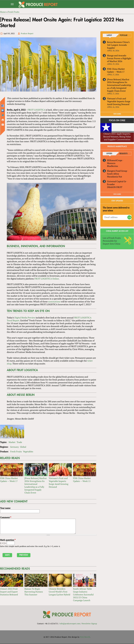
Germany (14, 447)
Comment (6, 518)
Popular (124, 35)
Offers (109, 154)
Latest (109, 35)
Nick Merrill (85, 637)
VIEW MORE (117, 114)
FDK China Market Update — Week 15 (82, 480)
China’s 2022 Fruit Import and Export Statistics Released (9, 592)
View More (117, 194)
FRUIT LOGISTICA (36, 110)
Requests (124, 154)
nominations (54, 302)
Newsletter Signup (89, 624)
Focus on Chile (117, 121)
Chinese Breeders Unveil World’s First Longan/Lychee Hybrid (59, 592)
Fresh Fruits (16, 452)
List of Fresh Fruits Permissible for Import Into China (112, 241)
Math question (8, 540)
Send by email (3, 125)
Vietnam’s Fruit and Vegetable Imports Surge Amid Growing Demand (58, 483)
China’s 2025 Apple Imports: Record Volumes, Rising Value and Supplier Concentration (117, 137)
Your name (5, 508)
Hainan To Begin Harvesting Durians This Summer (36, 592)
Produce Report (27, 33)
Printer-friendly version (3, 120)
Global (23, 447)
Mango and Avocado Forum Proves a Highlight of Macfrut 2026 (119, 58)
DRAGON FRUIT (115, 187)
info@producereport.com (70, 624)
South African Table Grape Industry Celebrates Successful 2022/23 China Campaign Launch (83, 595)
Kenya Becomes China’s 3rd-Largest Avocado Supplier (118, 45)
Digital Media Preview (25, 318)
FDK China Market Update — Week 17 (9, 480)
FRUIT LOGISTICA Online (46, 279)
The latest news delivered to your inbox (116, 209)
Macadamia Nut (115, 177)
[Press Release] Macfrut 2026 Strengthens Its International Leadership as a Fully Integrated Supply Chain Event (35, 486)
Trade (19, 442)
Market (12, 442)
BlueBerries (113, 166)
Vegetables (28, 452)
